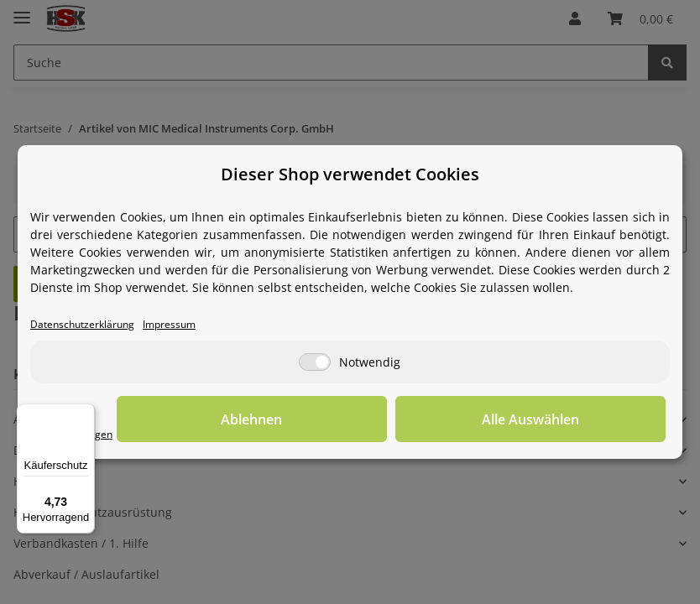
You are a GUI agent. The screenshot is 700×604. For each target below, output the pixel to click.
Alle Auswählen (582, 420)
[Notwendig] (315, 364)
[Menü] (85, 414)
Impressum (196, 325)
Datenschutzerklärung (93, 325)
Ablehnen (406, 420)
